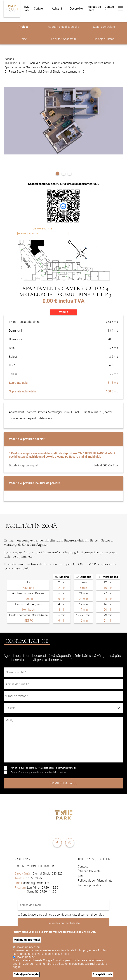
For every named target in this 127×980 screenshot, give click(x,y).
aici (50, 418)
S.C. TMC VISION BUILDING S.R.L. (36, 866)
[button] (57, 173)
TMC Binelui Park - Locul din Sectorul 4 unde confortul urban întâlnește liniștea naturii (58, 63)
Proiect (23, 27)
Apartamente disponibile (64, 27)
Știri (80, 876)
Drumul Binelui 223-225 (39, 874)
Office (23, 39)
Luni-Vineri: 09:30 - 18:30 (43, 888)
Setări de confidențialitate (64, 923)
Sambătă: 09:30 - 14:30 (42, 892)
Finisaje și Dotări (104, 39)
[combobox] (64, 708)
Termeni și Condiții (67, 768)
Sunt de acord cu (32, 915)
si (79, 915)
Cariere (38, 9)
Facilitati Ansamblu (64, 39)
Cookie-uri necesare (28, 947)
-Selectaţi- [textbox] (12, 708)
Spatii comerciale (104, 27)
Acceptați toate (103, 974)
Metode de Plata (94, 8)
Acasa (8, 59)
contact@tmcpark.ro (36, 883)
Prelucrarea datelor (46, 768)
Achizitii (57, 9)
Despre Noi (77, 9)
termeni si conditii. (92, 915)
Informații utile (94, 859)
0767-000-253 (34, 878)
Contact (109, 8)
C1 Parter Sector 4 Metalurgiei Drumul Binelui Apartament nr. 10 (44, 72)
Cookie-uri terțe (25, 957)
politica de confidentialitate (60, 915)
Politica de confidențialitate (95, 881)
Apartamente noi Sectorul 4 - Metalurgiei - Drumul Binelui (40, 68)
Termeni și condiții (89, 885)
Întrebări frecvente (89, 871)
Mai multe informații (27, 940)
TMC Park (27, 8)
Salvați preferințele (26, 974)
